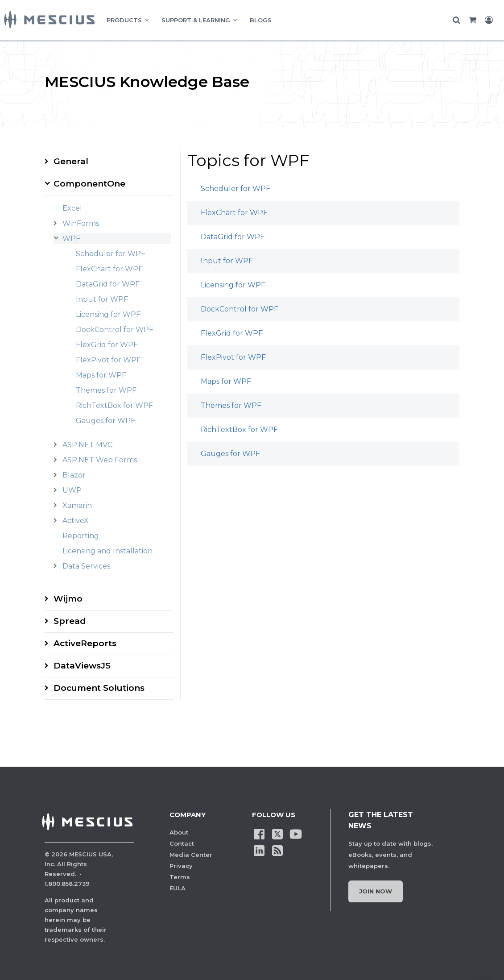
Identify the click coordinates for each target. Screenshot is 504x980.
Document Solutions (99, 688)
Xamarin (77, 505)
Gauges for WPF (105, 421)
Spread (70, 621)
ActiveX (76, 521)
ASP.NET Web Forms (100, 460)
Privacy (181, 866)
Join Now (376, 891)
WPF (71, 239)
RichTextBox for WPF (114, 405)
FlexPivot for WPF (108, 360)
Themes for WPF (106, 390)
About (179, 832)
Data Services (86, 566)
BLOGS (261, 20)
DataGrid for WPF (108, 284)
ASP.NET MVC (87, 445)
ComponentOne (89, 184)
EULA (178, 888)
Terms (180, 877)
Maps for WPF (101, 375)
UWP (72, 490)
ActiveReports (85, 643)
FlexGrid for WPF (107, 345)
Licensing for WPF (108, 314)
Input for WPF (102, 299)
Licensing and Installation (107, 551)
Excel (72, 208)
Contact (182, 843)
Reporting (81, 536)
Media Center (191, 855)
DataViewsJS (82, 666)
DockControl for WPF (115, 330)
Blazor (74, 475)
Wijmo (68, 599)
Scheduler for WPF (111, 254)
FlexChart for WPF (109, 269)
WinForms (81, 223)
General (71, 161)
